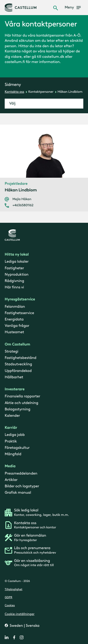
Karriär (11, 428)
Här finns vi (14, 287)
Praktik (11, 441)
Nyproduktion (17, 274)
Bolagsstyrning (17, 409)
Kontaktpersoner (41, 92)
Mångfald (13, 454)
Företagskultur (17, 448)
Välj (12, 103)
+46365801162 (23, 205)
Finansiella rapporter (22, 396)
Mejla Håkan (22, 199)
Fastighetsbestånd (21, 358)
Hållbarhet (14, 377)
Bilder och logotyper (22, 486)
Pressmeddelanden (21, 473)
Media (10, 466)
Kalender (12, 416)
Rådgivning (14, 281)
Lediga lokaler (17, 262)
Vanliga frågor (17, 326)
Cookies (10, 606)
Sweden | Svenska (24, 625)
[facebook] (14, 637)
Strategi (11, 351)
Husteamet (14, 332)
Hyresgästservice (20, 299)
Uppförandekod (18, 371)
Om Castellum (17, 344)
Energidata (14, 319)
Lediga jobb (15, 435)
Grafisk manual (18, 493)
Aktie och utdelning (21, 403)
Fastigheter (14, 268)
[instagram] (22, 637)
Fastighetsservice (19, 313)
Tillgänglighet (13, 589)
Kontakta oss (14, 92)
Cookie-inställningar (20, 614)
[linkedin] (7, 637)
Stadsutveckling (18, 364)
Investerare (15, 389)
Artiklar (11, 480)
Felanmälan (15, 306)
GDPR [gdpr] (8, 598)
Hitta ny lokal (17, 255)
